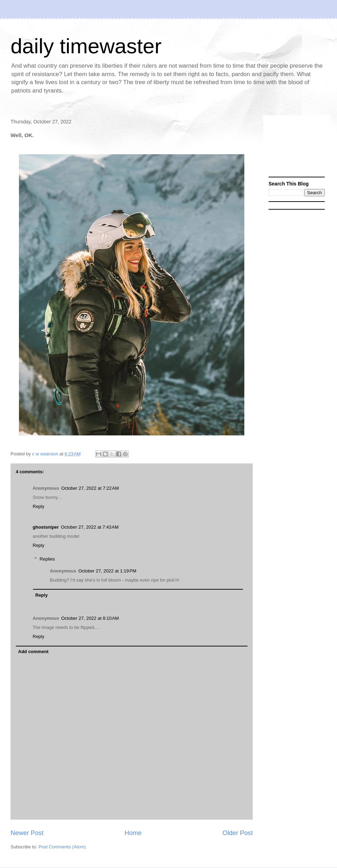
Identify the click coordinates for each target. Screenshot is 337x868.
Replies (47, 559)
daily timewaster (86, 46)
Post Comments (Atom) (62, 847)
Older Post (238, 833)
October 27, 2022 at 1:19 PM (107, 571)
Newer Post (27, 833)
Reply (38, 506)
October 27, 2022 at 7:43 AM (90, 527)
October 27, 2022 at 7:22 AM (90, 488)
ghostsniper (46, 527)
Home (133, 833)
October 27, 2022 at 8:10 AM (90, 618)
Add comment (34, 652)
